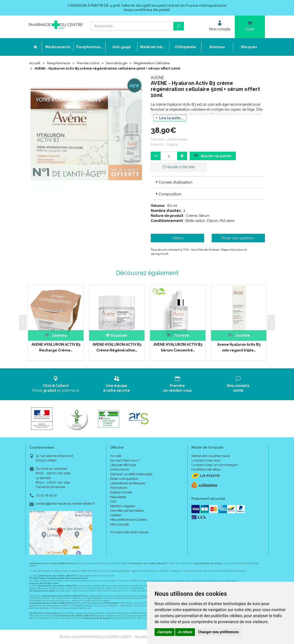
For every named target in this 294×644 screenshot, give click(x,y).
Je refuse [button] (185, 632)
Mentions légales (123, 506)
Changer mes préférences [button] (218, 632)
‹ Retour (177, 238)
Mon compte (120, 524)
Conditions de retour (206, 469)
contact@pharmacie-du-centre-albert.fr (65, 504)
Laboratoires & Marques (128, 483)
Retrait (56, 384)
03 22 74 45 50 (47, 495)
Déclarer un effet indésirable (131, 474)
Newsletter (118, 497)
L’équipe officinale (123, 465)
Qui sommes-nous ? (125, 460)
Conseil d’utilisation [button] (174, 182)
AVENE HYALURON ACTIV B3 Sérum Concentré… (178, 347)
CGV (113, 502)
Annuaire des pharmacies (129, 532)
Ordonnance (120, 469)
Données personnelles (127, 511)
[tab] (208, 182)
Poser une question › (238, 238)
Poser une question (124, 479)
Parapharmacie (60, 63)
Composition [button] (168, 194)
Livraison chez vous (206, 460)
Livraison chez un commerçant (215, 465)
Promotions (119, 488)
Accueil (35, 63)
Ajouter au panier (213, 156)
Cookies (116, 515)
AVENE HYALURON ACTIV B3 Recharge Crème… (56, 347)
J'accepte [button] (165, 632)
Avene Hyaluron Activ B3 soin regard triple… (239, 347)
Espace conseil (121, 492)
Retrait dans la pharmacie (211, 456)
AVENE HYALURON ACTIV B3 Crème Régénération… (117, 347)
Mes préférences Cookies (128, 520)
